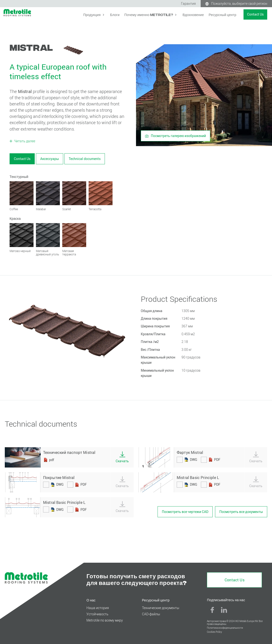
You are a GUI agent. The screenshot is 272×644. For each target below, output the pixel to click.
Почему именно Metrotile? (149, 14)
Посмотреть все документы (241, 512)
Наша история (98, 608)
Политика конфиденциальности (225, 628)
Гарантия (188, 3)
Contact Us (255, 14)
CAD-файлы (151, 614)
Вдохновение (193, 14)
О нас (91, 600)
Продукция (92, 14)
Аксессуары (50, 159)
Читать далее (24, 141)
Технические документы (161, 608)
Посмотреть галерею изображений (176, 136)
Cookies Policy (214, 632)
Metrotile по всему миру (105, 620)
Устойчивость (97, 614)
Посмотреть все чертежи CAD (185, 512)
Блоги (115, 14)
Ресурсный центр (222, 14)
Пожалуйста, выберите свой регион (239, 3)
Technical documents (85, 159)
